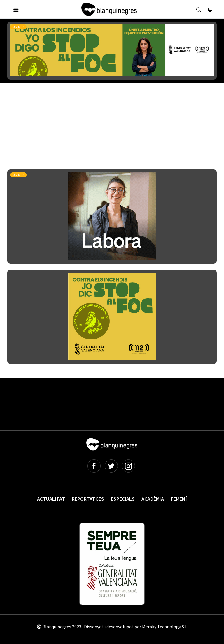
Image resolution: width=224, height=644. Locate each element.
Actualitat (51, 499)
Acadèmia (153, 499)
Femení (179, 499)
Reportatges (88, 499)
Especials (123, 499)
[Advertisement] (113, 110)
